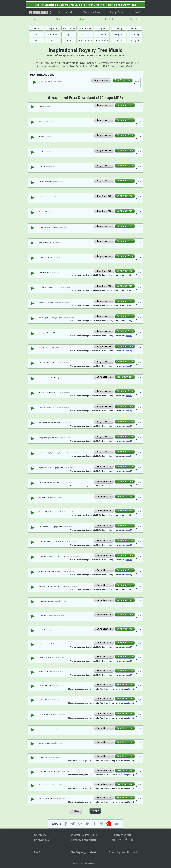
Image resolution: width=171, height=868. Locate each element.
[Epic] (69, 34)
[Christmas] (36, 40)
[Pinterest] (102, 824)
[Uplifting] (118, 28)
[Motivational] (85, 28)
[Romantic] (102, 34)
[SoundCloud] (120, 840)
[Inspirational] (69, 28)
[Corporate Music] (67, 12)
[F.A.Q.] (138, 12)
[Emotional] (53, 34)
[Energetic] (118, 34)
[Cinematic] (36, 28)
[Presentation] (102, 40)
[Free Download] (123, 80)
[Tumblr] (94, 824)
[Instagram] (135, 40)
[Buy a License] (101, 80)
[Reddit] (109, 824)
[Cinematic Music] (92, 12)
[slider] (137, 83)
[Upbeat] (135, 28)
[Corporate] (53, 28)
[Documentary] (85, 40)
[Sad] (36, 34)
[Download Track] (125, 105)
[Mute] (135, 83)
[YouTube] (118, 40)
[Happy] (102, 28)
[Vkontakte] (116, 824)
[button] (104, 181)
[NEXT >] (95, 811)
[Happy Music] (116, 12)
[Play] (35, 82)
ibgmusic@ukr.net (127, 852)
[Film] (69, 40)
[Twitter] (73, 824)
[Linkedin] (88, 824)
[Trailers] (85, 34)
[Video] (53, 40)
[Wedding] (135, 34)
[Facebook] (66, 824)
